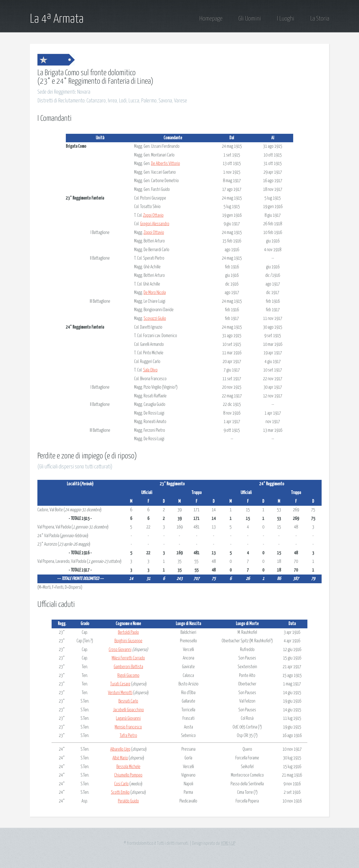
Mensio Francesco (128, 727)
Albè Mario (120, 758)
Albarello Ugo (120, 749)
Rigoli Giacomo (128, 676)
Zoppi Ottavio (153, 216)
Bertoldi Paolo (128, 633)
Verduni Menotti (120, 693)
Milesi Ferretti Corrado (128, 658)
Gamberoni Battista (128, 667)
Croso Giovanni (120, 650)
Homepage (211, 19)
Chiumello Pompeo (128, 775)
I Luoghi (285, 19)
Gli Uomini (250, 19)
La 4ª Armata (57, 19)
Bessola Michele (128, 767)
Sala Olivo (150, 370)
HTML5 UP (228, 844)
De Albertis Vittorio (166, 164)
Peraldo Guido (128, 801)
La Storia (320, 19)
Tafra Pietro (128, 736)
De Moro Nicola (155, 293)
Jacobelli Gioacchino (128, 710)
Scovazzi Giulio (155, 319)
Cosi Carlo (121, 784)
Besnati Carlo (128, 701)
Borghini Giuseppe (128, 641)
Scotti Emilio (120, 793)
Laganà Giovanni (128, 719)
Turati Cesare (120, 684)
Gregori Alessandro (155, 224)
